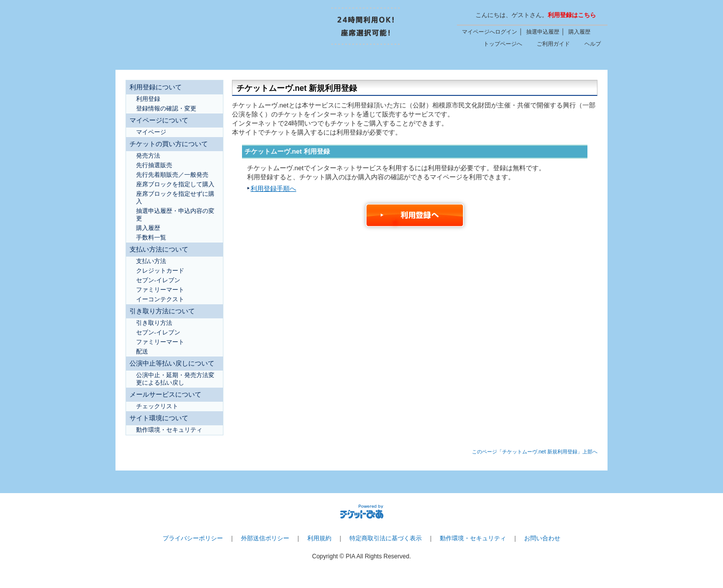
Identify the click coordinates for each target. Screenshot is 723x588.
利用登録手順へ (273, 189)
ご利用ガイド (553, 44)
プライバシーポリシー (193, 538)
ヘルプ (593, 44)
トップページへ (503, 44)
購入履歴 (579, 32)
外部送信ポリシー (265, 538)
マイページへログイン (490, 32)
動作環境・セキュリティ (473, 538)
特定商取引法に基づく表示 (386, 538)
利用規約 (319, 538)
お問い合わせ (542, 538)
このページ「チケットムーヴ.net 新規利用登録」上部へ (535, 452)
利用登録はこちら (572, 15)
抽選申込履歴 (543, 32)
